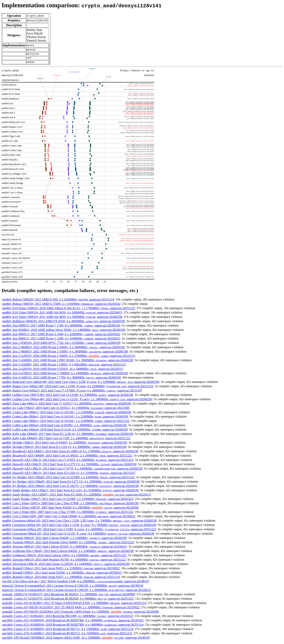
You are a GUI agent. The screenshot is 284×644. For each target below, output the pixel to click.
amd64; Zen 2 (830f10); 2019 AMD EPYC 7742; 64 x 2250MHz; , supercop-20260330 (61, 345)
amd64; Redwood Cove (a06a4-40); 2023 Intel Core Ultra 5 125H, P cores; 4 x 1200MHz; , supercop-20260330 (81, 384)
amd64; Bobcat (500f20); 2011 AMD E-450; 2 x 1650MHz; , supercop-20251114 (58, 302)
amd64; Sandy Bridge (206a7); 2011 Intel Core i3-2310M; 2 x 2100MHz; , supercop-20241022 (68, 501)
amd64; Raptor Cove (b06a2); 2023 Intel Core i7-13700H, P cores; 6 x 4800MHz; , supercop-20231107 (72, 393)
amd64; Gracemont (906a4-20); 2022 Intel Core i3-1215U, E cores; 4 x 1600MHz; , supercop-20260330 (78, 536)
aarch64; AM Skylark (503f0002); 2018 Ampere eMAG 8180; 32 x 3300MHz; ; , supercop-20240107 (76, 640)
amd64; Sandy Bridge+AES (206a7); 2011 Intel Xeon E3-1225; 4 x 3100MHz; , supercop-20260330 (70, 493)
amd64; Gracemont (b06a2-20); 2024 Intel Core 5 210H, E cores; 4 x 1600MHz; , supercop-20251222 (79, 532)
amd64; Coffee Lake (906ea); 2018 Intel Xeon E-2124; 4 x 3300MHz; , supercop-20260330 (65, 432)
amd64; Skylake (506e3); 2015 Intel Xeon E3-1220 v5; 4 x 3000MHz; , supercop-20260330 (64, 449)
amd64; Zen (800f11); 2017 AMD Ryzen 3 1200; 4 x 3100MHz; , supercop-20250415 (61, 341)
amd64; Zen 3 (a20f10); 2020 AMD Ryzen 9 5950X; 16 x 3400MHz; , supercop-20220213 (63, 371)
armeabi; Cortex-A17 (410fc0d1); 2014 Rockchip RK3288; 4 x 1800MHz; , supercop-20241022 (68, 618)
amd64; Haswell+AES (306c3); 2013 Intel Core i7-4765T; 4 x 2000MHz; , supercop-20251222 (68, 462)
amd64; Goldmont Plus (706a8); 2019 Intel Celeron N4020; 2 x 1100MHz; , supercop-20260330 (68, 553)
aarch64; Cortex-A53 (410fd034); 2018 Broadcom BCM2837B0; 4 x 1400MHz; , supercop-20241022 (73, 623)
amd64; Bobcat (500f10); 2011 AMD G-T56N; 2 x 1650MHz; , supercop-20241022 (61, 306)
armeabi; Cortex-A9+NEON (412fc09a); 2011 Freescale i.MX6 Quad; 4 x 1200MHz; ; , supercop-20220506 (81, 614)
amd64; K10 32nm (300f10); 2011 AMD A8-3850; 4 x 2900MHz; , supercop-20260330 (62, 319)
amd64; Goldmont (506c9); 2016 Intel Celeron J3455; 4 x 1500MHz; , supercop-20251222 (64, 558)
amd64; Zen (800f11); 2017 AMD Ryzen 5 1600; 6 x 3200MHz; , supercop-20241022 (61, 336)
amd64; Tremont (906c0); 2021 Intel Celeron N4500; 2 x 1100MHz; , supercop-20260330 (64, 540)
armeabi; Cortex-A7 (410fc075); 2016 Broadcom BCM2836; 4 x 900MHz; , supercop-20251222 (68, 601)
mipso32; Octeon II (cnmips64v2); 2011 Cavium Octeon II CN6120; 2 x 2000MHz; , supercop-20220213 (77, 592)
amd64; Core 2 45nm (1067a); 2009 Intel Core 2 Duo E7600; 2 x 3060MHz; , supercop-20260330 (70, 506)
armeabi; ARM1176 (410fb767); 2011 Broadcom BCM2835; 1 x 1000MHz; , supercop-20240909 (69, 597)
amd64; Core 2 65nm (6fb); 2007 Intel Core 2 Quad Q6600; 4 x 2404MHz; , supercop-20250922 (69, 519)
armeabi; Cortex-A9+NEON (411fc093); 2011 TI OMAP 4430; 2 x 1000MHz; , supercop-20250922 (71, 610)
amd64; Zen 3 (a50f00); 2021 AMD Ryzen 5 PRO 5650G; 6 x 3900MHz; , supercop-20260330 (68, 362)
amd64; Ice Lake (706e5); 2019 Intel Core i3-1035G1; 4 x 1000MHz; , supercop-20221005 (66, 410)
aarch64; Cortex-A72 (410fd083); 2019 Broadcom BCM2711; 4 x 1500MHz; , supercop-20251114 (68, 631)
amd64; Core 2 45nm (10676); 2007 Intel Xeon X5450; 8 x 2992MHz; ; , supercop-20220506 (70, 510)
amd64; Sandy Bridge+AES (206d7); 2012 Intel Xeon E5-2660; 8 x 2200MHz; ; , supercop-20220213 (77, 497)
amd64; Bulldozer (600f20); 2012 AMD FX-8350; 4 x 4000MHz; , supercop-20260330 (63, 323)
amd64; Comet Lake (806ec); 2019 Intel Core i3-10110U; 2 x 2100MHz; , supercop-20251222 (66, 423)
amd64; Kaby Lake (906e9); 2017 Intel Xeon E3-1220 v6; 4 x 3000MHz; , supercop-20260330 (68, 436)
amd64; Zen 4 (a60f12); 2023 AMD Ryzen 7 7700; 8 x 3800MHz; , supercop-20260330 (61, 380)
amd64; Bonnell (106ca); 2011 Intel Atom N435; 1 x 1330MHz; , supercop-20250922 (61, 571)
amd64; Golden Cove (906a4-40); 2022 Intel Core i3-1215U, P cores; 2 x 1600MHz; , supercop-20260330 (77, 402)
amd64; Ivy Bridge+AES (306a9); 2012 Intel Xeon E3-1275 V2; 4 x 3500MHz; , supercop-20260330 (71, 484)
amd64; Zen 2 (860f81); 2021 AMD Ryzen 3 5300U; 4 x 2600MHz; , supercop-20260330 (65, 354)
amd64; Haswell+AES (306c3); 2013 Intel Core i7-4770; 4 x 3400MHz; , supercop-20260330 (72, 471)
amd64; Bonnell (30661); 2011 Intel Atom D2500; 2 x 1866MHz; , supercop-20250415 (62, 575)
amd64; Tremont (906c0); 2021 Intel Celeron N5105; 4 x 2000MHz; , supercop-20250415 (64, 549)
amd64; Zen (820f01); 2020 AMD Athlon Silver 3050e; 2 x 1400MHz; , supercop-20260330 (64, 332)
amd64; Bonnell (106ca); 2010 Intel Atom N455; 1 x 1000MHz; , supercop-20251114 (61, 579)
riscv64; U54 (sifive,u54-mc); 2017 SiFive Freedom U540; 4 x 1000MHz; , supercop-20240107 (76, 584)
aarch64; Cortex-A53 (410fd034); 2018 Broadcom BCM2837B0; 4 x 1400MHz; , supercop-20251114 (73, 627)
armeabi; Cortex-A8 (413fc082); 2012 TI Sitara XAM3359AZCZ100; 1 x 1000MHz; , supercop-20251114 (74, 605)
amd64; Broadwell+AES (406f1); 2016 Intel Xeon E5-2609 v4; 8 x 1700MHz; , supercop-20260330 (70, 454)
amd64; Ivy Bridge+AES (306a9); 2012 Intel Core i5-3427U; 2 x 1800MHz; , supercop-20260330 (70, 488)
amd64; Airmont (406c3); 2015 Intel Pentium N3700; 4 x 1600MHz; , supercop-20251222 (64, 562)
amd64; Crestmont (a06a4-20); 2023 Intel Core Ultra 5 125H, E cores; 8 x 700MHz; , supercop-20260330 (79, 527)
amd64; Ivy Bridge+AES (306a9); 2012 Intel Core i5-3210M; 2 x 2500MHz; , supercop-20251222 (68, 480)
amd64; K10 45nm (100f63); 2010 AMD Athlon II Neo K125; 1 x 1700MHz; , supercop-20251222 (69, 310)
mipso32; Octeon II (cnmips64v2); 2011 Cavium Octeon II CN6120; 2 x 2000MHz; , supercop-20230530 (73, 588)
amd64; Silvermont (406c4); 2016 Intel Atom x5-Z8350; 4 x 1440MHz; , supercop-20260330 (66, 566)
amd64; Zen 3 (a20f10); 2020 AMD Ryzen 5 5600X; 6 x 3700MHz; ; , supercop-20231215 (69, 358)
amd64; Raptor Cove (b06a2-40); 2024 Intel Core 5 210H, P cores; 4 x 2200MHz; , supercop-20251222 (78, 389)
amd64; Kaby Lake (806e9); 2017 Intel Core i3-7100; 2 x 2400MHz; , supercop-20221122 (66, 441)
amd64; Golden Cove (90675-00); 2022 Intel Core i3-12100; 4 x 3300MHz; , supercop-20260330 (68, 397)
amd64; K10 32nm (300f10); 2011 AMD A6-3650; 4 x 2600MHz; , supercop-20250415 (62, 315)
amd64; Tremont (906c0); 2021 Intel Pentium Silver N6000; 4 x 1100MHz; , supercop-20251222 (68, 545)
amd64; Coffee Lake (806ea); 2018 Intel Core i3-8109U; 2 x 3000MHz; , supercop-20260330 (64, 428)
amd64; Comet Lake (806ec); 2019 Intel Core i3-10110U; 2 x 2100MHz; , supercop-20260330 (67, 415)
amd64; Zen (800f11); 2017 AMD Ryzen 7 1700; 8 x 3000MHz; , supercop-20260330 (61, 328)
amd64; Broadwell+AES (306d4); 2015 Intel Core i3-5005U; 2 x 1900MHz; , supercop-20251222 (67, 458)
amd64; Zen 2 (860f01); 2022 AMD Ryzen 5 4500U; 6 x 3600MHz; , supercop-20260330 (63, 349)
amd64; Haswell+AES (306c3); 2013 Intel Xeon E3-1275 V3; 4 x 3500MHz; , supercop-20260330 (69, 467)
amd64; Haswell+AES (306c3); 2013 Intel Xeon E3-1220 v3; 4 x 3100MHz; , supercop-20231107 (69, 475)
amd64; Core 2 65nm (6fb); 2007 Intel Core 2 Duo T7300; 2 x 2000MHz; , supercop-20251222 (68, 514)
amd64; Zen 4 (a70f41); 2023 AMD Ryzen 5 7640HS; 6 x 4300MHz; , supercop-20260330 (65, 376)
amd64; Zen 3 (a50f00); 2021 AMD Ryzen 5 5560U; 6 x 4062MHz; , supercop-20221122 (64, 367)
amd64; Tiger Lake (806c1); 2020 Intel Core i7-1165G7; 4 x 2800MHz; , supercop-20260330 (67, 406)
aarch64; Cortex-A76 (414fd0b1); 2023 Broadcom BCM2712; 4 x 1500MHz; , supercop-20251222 (67, 636)
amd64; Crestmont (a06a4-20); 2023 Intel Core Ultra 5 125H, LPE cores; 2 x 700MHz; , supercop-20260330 (79, 523)
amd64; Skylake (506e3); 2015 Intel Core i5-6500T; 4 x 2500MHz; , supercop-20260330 (64, 445)
